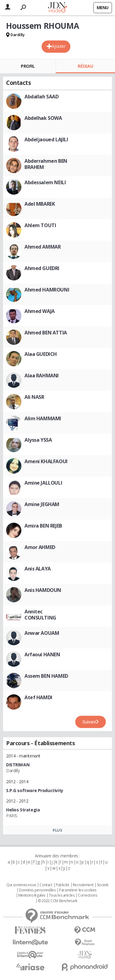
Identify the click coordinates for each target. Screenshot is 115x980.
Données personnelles (37, 890)
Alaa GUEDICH (41, 354)
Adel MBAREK (40, 204)
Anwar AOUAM (42, 633)
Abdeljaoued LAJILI (46, 139)
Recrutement (83, 885)
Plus (57, 830)
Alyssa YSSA (38, 440)
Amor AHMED (40, 547)
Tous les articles (62, 895)
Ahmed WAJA (40, 311)
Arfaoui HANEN (42, 654)
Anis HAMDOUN (43, 590)
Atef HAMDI (38, 697)
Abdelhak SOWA (43, 118)
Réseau (85, 66)
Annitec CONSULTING (40, 615)
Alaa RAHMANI (42, 376)
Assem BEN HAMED (46, 676)
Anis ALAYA (38, 569)
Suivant (89, 722)
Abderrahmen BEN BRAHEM (46, 164)
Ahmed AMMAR (43, 247)
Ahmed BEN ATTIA (46, 333)
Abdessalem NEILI (45, 182)
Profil (28, 66)
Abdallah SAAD (42, 97)
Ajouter (59, 46)
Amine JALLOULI (43, 483)
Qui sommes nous (21, 885)
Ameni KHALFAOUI (46, 461)
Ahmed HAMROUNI (47, 290)
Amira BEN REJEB (43, 526)
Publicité (62, 885)
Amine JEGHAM (42, 504)
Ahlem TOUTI (40, 225)
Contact (46, 885)
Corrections (87, 895)
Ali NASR (34, 397)
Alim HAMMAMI (43, 418)
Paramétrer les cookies (78, 890)
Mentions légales (32, 895)
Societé (103, 885)
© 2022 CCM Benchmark (58, 901)
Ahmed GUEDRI (42, 268)
